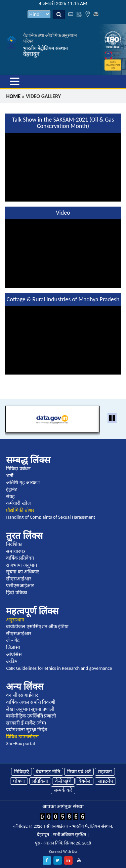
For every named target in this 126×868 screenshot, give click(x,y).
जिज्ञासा (13, 647)
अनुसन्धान (15, 620)
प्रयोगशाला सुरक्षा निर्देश (27, 730)
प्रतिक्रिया (40, 781)
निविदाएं (22, 772)
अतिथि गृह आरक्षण (23, 482)
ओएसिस (14, 654)
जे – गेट (13, 640)
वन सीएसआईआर (22, 695)
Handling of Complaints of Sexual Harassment (51, 517)
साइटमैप (105, 781)
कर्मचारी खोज (18, 503)
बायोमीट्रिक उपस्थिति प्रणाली (31, 716)
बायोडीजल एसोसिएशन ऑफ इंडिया (37, 626)
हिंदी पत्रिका (16, 593)
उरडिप (12, 661)
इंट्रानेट (12, 489)
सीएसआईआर (19, 579)
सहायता (105, 772)
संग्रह (10, 496)
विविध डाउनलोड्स (22, 737)
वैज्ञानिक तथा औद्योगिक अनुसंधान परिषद (50, 38)
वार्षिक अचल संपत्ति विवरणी (31, 702)
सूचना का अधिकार (23, 572)
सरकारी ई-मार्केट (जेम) (26, 723)
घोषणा (19, 781)
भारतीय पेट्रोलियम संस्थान (46, 48)
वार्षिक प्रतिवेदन (20, 558)
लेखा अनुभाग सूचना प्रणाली (30, 709)
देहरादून (31, 54)
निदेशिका (14, 544)
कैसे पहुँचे (63, 781)
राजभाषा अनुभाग (21, 565)
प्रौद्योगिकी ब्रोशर (20, 510)
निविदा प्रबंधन (18, 469)
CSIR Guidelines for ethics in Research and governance (59, 668)
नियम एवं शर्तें (79, 772)
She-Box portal (20, 743)
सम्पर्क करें (63, 790)
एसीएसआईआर (20, 585)
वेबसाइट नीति (48, 772)
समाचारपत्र (16, 551)
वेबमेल (85, 781)
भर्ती (10, 476)
